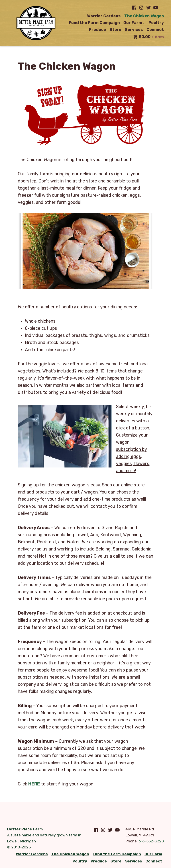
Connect (155, 30)
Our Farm (133, 23)
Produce (97, 30)
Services (134, 30)
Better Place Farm (25, 829)
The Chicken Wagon (144, 16)
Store (115, 30)
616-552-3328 (151, 841)
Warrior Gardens (104, 16)
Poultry (156, 23)
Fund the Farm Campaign (94, 23)
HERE (34, 784)
